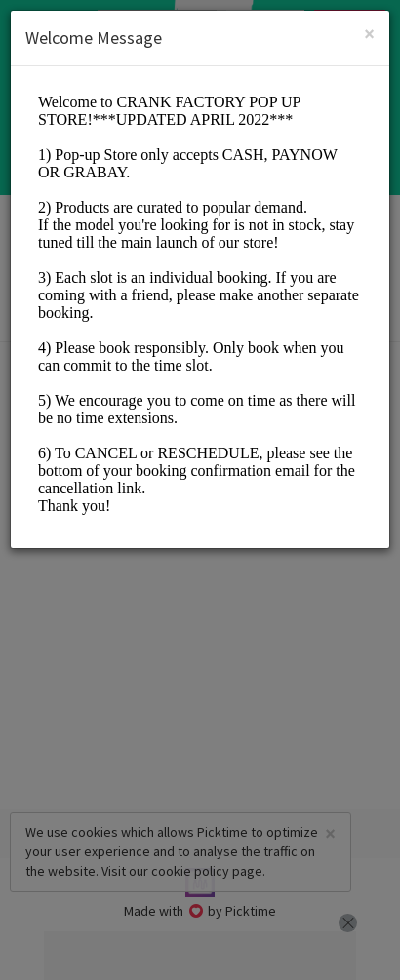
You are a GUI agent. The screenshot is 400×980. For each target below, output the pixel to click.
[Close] (369, 34)
